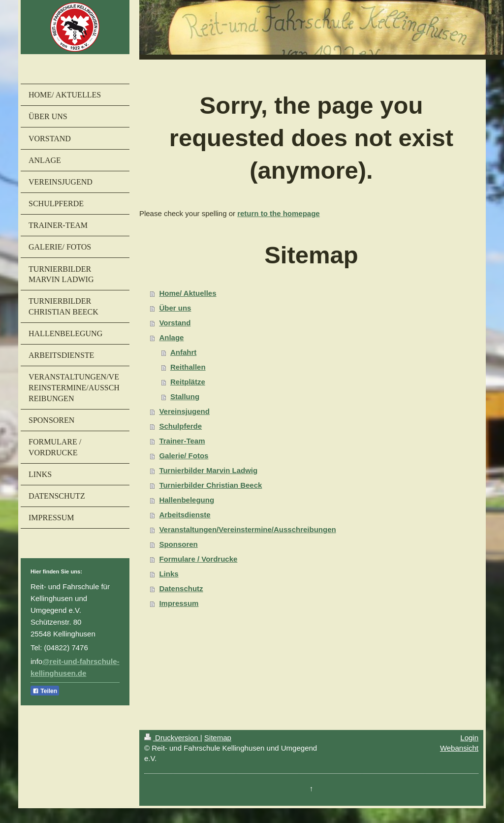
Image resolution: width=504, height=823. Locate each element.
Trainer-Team (182, 441)
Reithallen (188, 367)
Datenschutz (181, 588)
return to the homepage (279, 213)
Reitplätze (188, 382)
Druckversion (172, 738)
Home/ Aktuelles (188, 293)
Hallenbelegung (187, 500)
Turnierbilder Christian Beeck (210, 485)
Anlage (171, 337)
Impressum (179, 603)
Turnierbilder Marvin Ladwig (208, 470)
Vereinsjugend (184, 411)
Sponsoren (178, 544)
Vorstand (175, 323)
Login (469, 738)
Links (169, 574)
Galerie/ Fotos (184, 456)
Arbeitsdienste (185, 515)
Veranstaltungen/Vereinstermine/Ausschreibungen (247, 529)
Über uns (175, 308)
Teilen (45, 691)
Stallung (185, 396)
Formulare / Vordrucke (198, 559)
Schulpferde (180, 426)
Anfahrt (183, 352)
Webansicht (459, 748)
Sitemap (218, 738)
